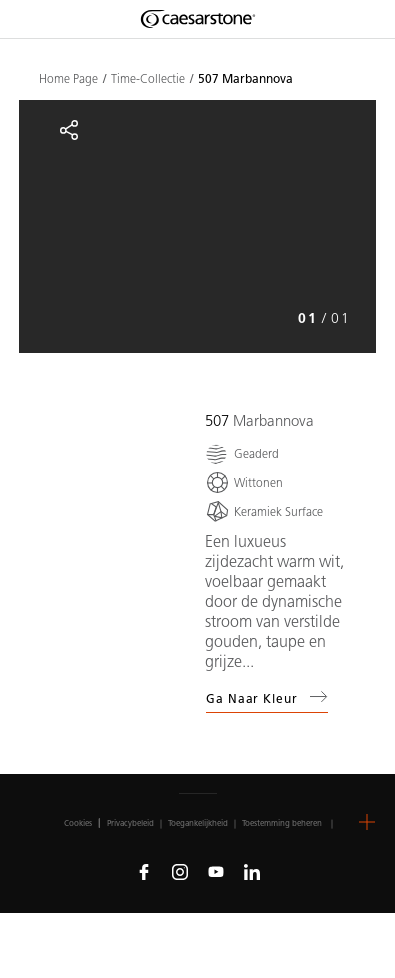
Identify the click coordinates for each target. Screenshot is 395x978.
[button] (367, 822)
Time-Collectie (148, 79)
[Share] (69, 130)
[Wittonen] (244, 482)
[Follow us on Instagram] (180, 871)
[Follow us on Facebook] (144, 871)
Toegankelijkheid (198, 823)
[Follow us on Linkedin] (252, 871)
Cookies (78, 823)
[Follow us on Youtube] (216, 871)
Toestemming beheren (282, 823)
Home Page (68, 79)
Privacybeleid (130, 823)
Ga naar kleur (267, 697)
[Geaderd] (242, 453)
